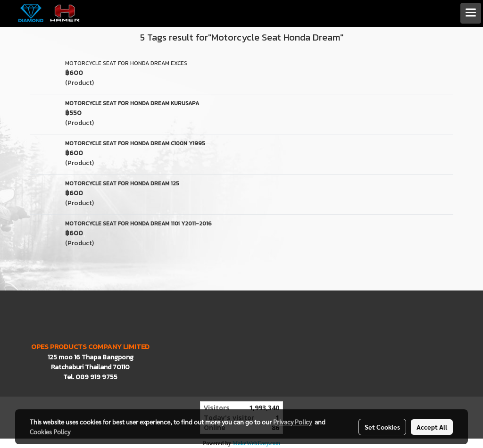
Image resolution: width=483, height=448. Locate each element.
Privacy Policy (292, 422)
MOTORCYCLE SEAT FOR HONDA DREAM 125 (122, 183)
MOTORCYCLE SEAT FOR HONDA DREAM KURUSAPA (132, 103)
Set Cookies (382, 427)
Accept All (432, 427)
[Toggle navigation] (471, 13)
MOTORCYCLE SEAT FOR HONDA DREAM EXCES (126, 63)
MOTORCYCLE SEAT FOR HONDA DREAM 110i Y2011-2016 (138, 224)
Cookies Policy (50, 431)
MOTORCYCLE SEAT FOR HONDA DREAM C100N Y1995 (135, 143)
